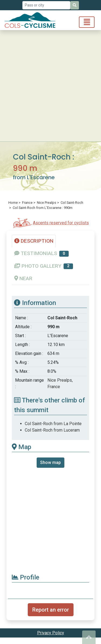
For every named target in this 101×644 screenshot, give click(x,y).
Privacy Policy (51, 633)
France (27, 203)
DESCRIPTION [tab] (34, 241)
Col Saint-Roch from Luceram (52, 430)
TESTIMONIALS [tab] (41, 253)
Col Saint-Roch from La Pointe (53, 424)
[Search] (75, 5)
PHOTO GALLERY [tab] (44, 266)
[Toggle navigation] (87, 22)
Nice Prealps (47, 203)
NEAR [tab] (23, 278)
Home (13, 203)
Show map (50, 462)
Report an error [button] (51, 610)
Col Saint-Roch (72, 203)
